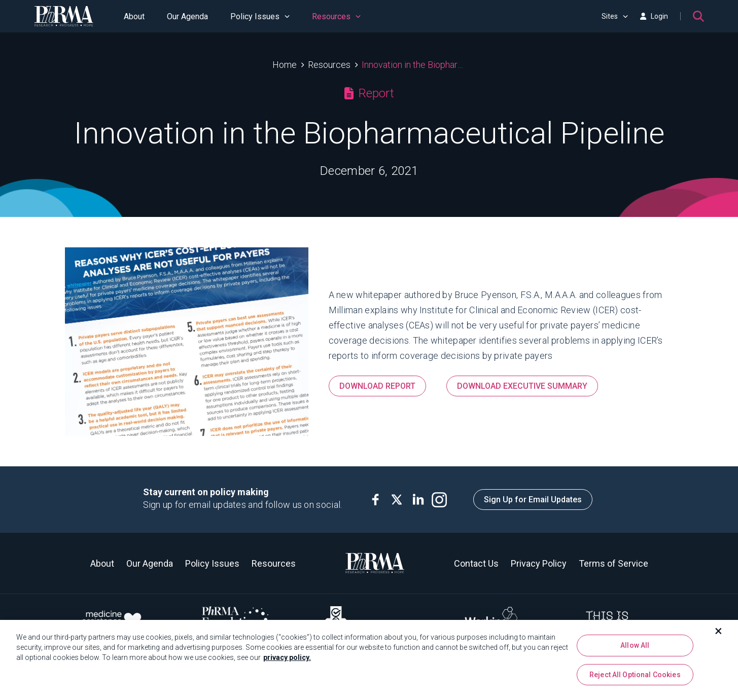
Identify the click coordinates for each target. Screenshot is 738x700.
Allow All (635, 648)
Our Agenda (187, 16)
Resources (336, 16)
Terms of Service (613, 563)
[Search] (698, 16)
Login (654, 16)
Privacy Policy (539, 563)
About (134, 16)
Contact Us (476, 563)
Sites (615, 16)
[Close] (719, 634)
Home (285, 65)
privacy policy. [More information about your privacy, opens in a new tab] (287, 660)
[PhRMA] (64, 16)
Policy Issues (260, 16)
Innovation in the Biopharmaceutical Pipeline (414, 65)
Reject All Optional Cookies (635, 678)
